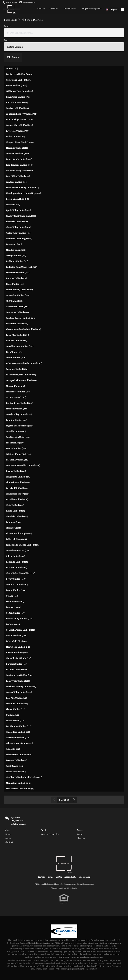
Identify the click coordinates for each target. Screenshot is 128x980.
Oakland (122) (13, 691)
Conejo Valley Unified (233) (19, 390)
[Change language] (107, 10)
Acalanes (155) (13, 600)
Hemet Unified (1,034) (17, 61)
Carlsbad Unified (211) (17, 464)
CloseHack (71, 864)
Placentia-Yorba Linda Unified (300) (24, 305)
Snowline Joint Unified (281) (20, 322)
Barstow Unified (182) (16, 543)
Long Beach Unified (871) (18, 72)
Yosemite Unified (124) (17, 679)
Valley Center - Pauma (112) (19, 719)
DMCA (59, 853)
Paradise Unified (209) (17, 475)
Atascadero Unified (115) (18, 708)
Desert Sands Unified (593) (19, 135)
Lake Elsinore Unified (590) (19, 141)
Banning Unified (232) (16, 396)
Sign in (114, 10)
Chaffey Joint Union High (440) (21, 192)
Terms (50, 853)
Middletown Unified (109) (19, 730)
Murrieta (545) (13, 180)
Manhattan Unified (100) (18, 759)
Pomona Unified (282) (16, 316)
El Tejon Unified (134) (16, 645)
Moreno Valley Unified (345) (19, 265)
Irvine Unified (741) (15, 112)
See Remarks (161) (15, 577)
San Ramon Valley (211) (17, 469)
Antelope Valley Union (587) (19, 146)
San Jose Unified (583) (17, 158)
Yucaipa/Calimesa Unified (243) (21, 356)
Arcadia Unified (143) (16, 611)
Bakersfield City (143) (16, 617)
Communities (69, 9)
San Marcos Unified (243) (18, 367)
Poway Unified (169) (16, 554)
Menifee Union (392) (16, 226)
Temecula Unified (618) (17, 129)
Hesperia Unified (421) (17, 197)
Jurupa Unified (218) (16, 447)
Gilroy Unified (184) (15, 532)
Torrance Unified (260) (17, 345)
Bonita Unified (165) (16, 566)
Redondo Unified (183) (17, 537)
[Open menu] (123, 10)
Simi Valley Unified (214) (18, 458)
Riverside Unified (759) (17, 106)
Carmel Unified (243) (16, 373)
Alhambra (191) (13, 503)
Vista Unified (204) (15, 481)
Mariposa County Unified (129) (21, 662)
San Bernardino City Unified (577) (22, 163)
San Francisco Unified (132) (19, 651)
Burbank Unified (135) (17, 640)
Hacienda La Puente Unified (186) (22, 520)
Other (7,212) (12, 44)
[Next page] (74, 776)
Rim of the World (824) (17, 78)
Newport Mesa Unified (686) (20, 118)
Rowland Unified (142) (17, 628)
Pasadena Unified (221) (17, 435)
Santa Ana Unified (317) (17, 288)
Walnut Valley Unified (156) (19, 594)
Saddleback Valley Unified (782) (21, 89)
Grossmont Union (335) (17, 282)
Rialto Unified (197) (15, 486)
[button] (115, 29)
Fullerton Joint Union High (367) (22, 243)
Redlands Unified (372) (17, 237)
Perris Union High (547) (17, 175)
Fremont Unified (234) (17, 384)
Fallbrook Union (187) (16, 515)
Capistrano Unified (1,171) (19, 55)
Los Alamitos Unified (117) (19, 702)
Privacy (41, 853)
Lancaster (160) (14, 583)
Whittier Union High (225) (19, 430)
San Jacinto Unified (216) (18, 452)
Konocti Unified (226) (16, 424)
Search (52, 9)
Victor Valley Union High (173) (20, 549)
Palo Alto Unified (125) (17, 674)
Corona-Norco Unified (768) (19, 101)
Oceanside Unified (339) (18, 271)
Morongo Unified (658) (17, 124)
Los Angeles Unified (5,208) (19, 50)
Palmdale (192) (13, 498)
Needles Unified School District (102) (24, 753)
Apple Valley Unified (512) (18, 186)
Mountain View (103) (16, 747)
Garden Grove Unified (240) (19, 379)
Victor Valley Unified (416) (19, 209)
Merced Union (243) (15, 362)
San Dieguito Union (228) (18, 413)
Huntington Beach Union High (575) (23, 169)
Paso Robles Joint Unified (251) (21, 350)
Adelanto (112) (13, 725)
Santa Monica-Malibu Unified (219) (23, 441)
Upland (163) (12, 571)
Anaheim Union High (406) (19, 214)
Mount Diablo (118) (15, 696)
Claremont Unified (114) (18, 713)
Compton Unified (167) (17, 560)
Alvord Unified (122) (16, 685)
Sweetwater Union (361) (18, 248)
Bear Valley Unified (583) (18, 152)
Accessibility (70, 853)
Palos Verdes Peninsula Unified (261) (24, 339)
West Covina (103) (15, 742)
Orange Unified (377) (16, 231)
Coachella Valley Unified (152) (20, 605)
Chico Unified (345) (15, 260)
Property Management (92, 9)
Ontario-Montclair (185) (18, 526)
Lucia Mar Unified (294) (17, 311)
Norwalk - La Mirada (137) (18, 634)
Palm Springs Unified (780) (19, 95)
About (40, 9)
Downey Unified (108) (17, 736)
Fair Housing (84, 853)
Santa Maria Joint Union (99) (20, 764)
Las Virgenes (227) (15, 418)
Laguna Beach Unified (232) (19, 401)
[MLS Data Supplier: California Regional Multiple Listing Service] (64, 907)
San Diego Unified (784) (17, 84)
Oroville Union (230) (16, 407)
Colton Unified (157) (16, 588)
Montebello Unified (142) (18, 623)
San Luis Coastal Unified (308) (21, 294)
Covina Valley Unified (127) (19, 668)
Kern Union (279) (14, 328)
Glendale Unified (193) (17, 492)
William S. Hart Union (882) (19, 67)
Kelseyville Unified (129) (18, 657)
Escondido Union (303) (17, 299)
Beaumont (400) (14, 220)
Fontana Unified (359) (16, 254)
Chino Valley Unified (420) (19, 203)
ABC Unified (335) (14, 277)
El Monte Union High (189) (19, 509)
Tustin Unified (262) (16, 333)
